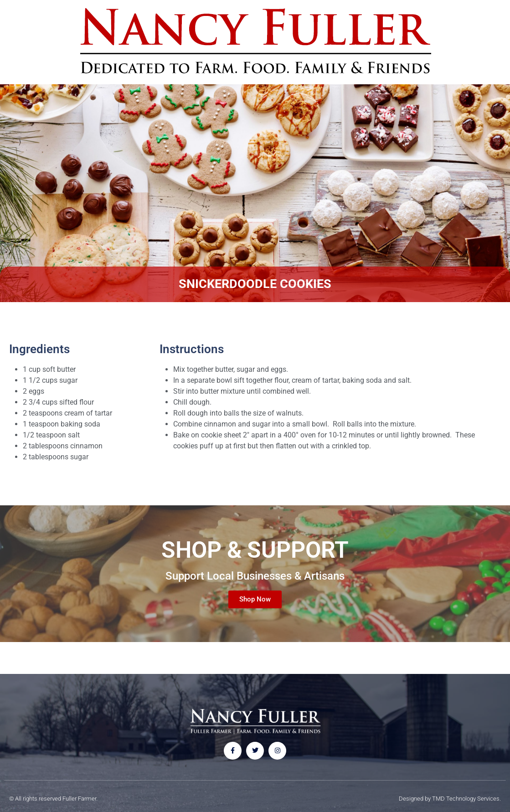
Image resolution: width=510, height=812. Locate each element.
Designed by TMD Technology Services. (450, 799)
